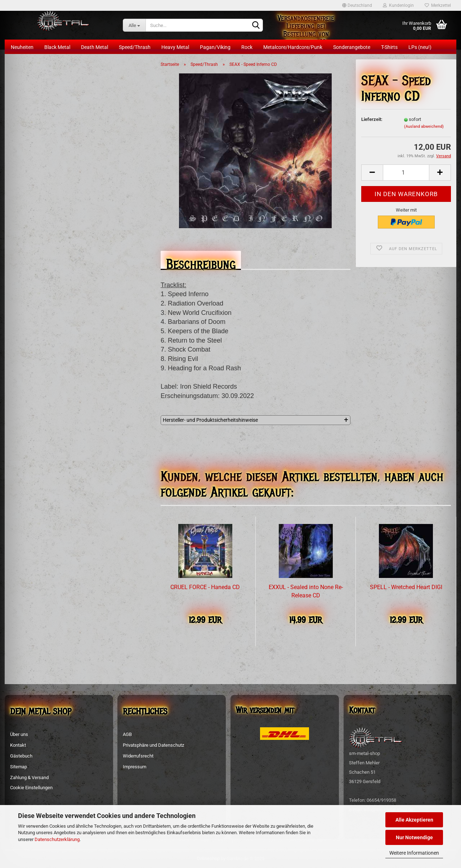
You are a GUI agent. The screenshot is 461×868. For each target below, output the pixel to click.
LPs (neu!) (420, 47)
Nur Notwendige (414, 837)
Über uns (19, 734)
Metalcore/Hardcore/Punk (293, 47)
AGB (127, 734)
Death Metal (95, 47)
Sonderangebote (352, 47)
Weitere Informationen (414, 853)
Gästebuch (21, 756)
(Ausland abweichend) (424, 126)
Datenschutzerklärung (57, 839)
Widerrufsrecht (138, 756)
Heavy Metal (175, 47)
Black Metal (57, 47)
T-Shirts (389, 47)
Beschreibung (201, 262)
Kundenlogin (398, 5)
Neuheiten (22, 47)
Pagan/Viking (215, 47)
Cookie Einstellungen (31, 788)
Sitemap (19, 767)
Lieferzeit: (372, 119)
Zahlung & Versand (29, 777)
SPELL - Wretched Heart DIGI (406, 587)
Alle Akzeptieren (414, 820)
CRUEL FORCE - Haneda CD (205, 587)
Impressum (135, 767)
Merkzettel (438, 5)
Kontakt (18, 745)
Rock (247, 47)
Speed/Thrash (135, 47)
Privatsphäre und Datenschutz (153, 745)
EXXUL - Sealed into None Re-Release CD (306, 591)
